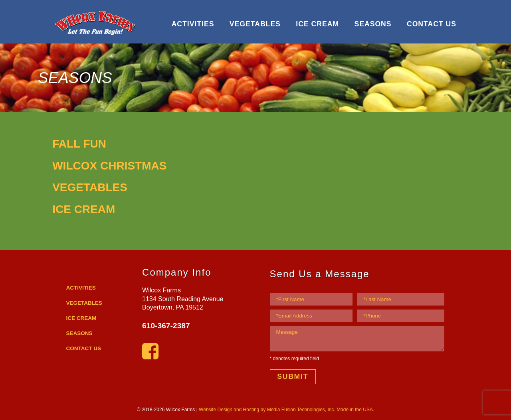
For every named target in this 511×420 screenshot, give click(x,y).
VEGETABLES (255, 24)
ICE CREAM (317, 24)
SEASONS (373, 24)
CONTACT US (432, 24)
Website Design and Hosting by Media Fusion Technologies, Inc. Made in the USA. (286, 410)
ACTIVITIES (193, 24)
